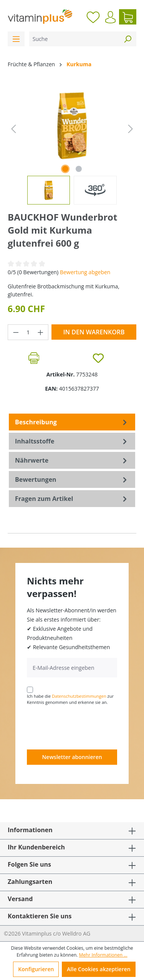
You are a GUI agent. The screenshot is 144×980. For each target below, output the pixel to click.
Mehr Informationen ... (103, 955)
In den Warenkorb (94, 332)
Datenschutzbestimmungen (79, 696)
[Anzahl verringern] (16, 332)
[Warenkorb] (128, 17)
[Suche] (74, 39)
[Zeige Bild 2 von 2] (79, 169)
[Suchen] (127, 39)
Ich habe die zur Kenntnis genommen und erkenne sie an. (70, 699)
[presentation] (85, 727)
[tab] (72, 422)
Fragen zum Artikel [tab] (72, 499)
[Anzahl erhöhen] (41, 332)
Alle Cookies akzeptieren (98, 969)
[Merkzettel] (93, 17)
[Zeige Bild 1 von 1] (65, 169)
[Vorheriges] (13, 129)
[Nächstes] (131, 129)
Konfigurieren (36, 969)
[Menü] (16, 39)
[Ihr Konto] (110, 17)
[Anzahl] (28, 332)
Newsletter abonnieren (72, 757)
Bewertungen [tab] (72, 479)
